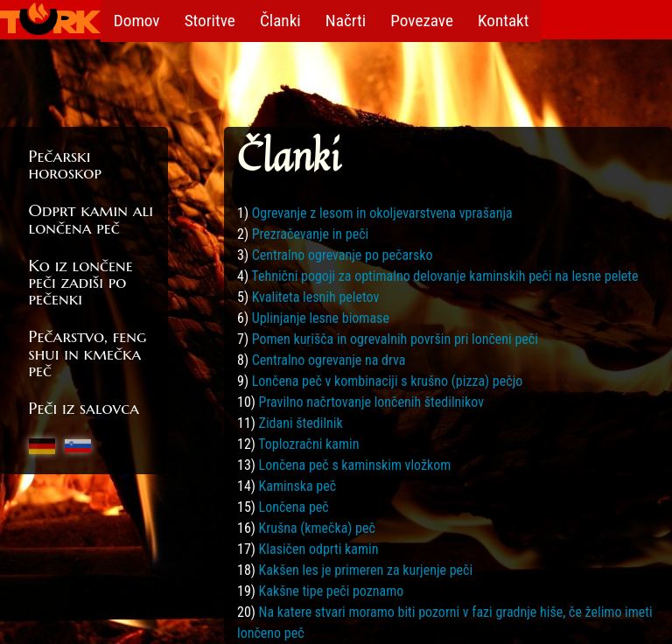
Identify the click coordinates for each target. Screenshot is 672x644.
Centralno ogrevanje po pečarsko (343, 255)
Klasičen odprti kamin (319, 549)
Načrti (350, 20)
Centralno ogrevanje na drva (329, 360)
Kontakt (511, 20)
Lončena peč (294, 507)
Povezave (429, 20)
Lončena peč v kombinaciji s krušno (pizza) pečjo (388, 381)
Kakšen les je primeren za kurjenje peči (366, 570)
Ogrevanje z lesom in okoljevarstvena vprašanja (382, 213)
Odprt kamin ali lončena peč (91, 218)
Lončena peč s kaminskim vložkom (355, 465)
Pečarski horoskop (65, 164)
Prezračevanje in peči (311, 234)
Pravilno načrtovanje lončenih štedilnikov (371, 402)
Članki (284, 20)
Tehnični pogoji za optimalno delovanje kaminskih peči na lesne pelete (444, 276)
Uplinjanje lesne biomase (321, 318)
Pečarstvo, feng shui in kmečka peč (88, 353)
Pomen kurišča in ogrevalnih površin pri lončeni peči (395, 339)
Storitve (212, 20)
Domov (137, 20)
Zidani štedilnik (301, 423)
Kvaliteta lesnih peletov (316, 297)
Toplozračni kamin (308, 444)
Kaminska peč (297, 486)
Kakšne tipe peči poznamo (332, 591)
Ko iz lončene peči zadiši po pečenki (81, 282)
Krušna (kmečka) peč (317, 528)
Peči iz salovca (84, 408)
